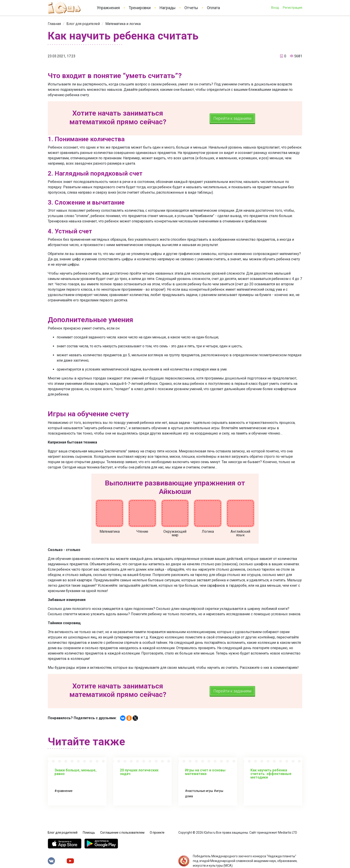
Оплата (213, 8)
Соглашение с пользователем (122, 833)
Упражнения (108, 8)
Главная (54, 24)
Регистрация (292, 8)
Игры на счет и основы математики (205, 772)
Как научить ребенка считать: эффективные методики (271, 774)
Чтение (142, 531)
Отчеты (191, 8)
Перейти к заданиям (232, 118)
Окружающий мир (175, 533)
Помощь (89, 833)
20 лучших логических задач (139, 772)
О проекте (157, 833)
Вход (275, 8)
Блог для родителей (83, 24)
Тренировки (140, 8)
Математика (110, 531)
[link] (54, 24)
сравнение (65, 791)
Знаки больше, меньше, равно (75, 772)
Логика (208, 531)
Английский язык (240, 533)
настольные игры (200, 791)
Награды (168, 8)
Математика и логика (123, 24)
